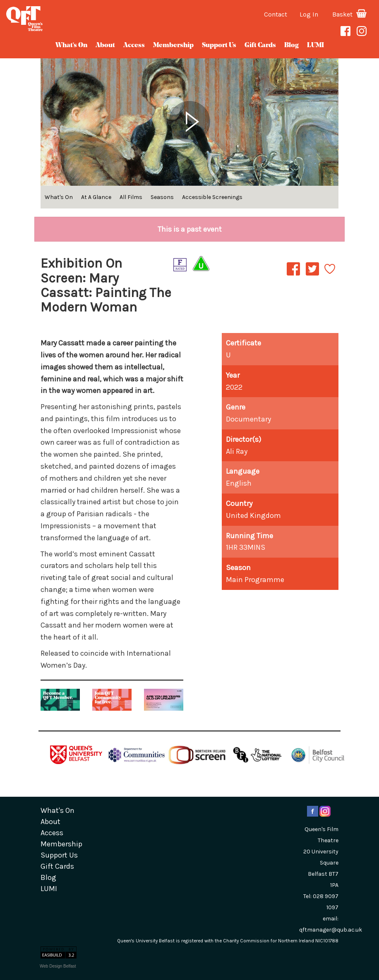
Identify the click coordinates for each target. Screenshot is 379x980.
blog (291, 46)
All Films (131, 197)
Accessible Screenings (212, 197)
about (105, 46)
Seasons (162, 197)
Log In (309, 14)
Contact (276, 14)
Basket (349, 14)
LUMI (315, 46)
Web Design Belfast (58, 966)
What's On (71, 46)
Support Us (219, 46)
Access (134, 46)
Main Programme (255, 580)
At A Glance (96, 197)
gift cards (260, 46)
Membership (173, 46)
